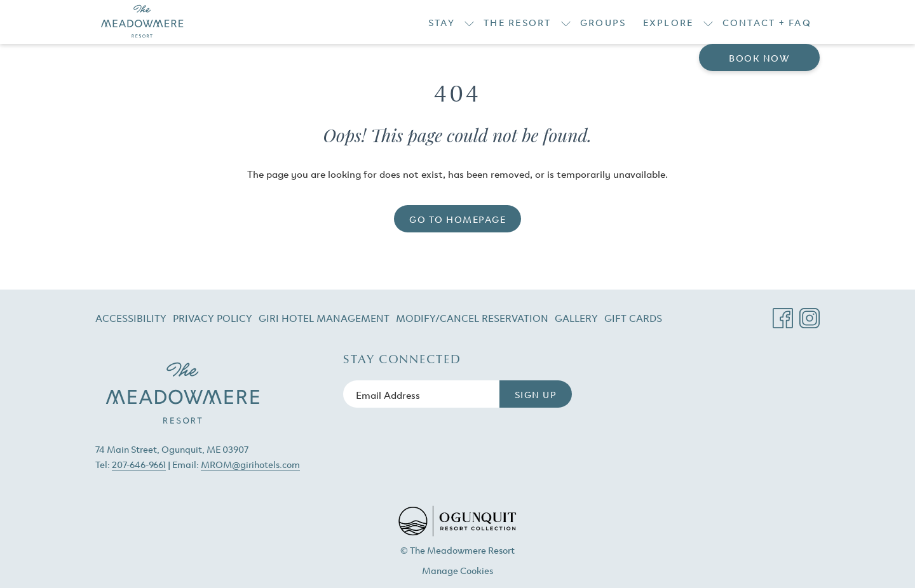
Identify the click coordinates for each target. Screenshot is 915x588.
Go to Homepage (457, 219)
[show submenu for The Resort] (566, 22)
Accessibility (131, 317)
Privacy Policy (213, 317)
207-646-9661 (139, 464)
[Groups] (603, 22)
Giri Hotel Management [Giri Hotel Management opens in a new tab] (324, 320)
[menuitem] (132, 317)
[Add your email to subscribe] (421, 394)
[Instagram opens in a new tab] (810, 313)
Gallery (576, 317)
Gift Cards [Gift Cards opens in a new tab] (633, 320)
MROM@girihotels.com (250, 464)
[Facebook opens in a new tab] (783, 313)
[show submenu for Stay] (469, 22)
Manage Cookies (457, 570)
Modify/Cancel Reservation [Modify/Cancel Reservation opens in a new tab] (472, 320)
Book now (759, 57)
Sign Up (536, 394)
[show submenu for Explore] (708, 22)
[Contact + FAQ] (767, 22)
